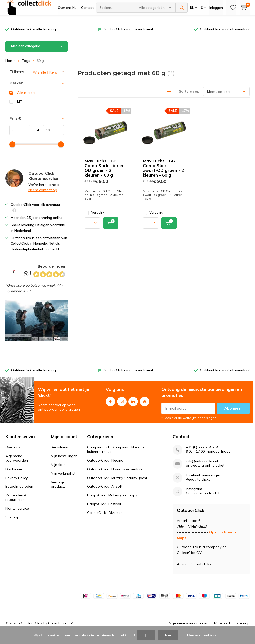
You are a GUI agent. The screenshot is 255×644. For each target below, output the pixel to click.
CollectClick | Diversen (105, 520)
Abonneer (233, 416)
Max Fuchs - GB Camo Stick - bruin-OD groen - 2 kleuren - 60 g (105, 175)
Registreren (60, 455)
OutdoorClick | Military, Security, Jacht (117, 485)
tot (35, 137)
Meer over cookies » (202, 635)
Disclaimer (14, 477)
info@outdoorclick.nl (202, 469)
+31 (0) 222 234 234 (202, 455)
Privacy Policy (17, 485)
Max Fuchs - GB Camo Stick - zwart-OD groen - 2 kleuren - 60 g (163, 175)
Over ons (13, 455)
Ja (146, 635)
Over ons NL (67, 22)
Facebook (110, 408)
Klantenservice (17, 516)
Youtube (145, 408)
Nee (168, 635)
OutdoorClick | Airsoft (105, 494)
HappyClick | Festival (104, 511)
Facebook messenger (203, 483)
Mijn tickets (60, 472)
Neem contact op (43, 197)
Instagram (122, 408)
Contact (87, 22)
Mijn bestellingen (64, 463)
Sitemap (12, 525)
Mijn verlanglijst (63, 481)
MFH (21, 109)
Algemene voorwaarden (17, 466)
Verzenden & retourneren (16, 505)
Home (10, 68)
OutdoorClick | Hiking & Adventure (115, 477)
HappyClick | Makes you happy (112, 503)
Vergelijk (95, 220)
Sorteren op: (190, 99)
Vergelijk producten (59, 492)
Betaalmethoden (19, 494)
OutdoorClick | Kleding (105, 468)
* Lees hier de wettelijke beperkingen (189, 425)
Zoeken (182, 22)
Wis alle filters (45, 80)
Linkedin (133, 408)
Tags (26, 68)
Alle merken (27, 100)
